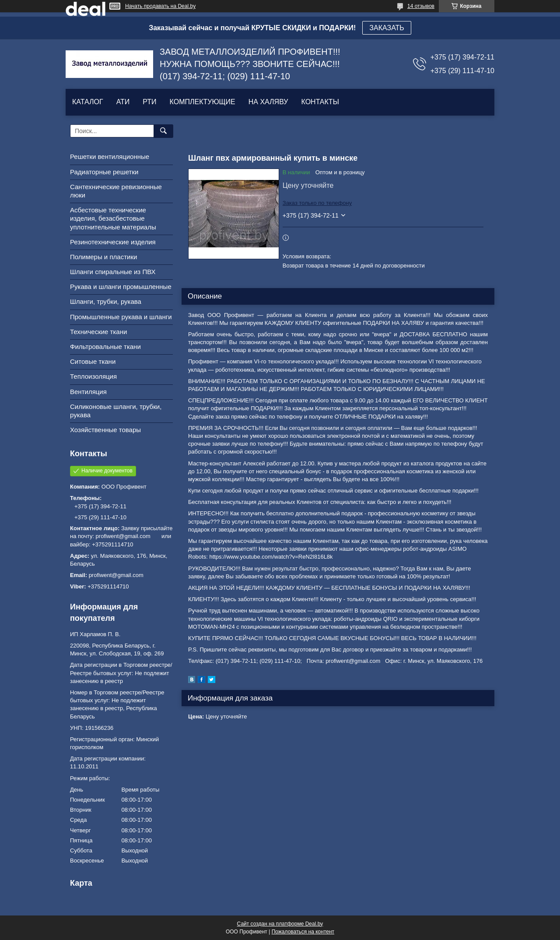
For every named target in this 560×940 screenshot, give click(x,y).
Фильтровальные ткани (105, 347)
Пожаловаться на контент (303, 932)
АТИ (123, 102)
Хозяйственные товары (105, 430)
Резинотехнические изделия (113, 242)
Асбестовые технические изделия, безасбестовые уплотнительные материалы (113, 218)
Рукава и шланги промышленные (121, 287)
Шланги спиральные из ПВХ (113, 272)
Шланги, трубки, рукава (106, 301)
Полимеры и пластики (103, 257)
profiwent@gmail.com (116, 575)
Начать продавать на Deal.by (160, 6)
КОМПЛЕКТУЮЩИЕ (203, 102)
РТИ (149, 102)
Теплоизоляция (93, 376)
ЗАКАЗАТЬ (387, 28)
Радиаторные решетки (104, 172)
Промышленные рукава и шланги (121, 317)
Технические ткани (98, 332)
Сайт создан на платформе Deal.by (280, 924)
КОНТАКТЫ (320, 102)
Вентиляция (88, 392)
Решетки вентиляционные (110, 157)
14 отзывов (421, 6)
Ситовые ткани (93, 361)
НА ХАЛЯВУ (268, 102)
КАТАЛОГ (88, 102)
